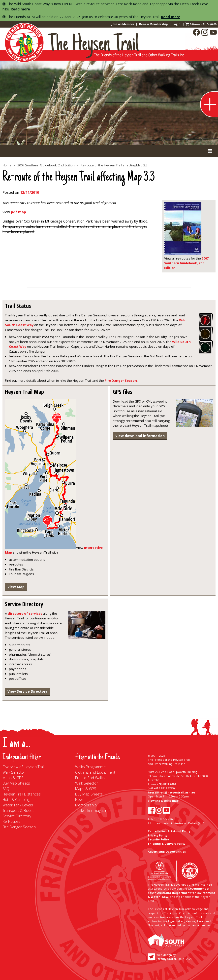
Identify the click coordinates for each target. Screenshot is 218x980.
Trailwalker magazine (92, 810)
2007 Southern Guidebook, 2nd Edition (46, 165)
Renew (153, 24)
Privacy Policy (158, 835)
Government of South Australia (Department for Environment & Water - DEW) (181, 893)
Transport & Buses (18, 810)
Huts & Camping (16, 799)
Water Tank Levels (18, 805)
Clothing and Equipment (95, 772)
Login (177, 24)
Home (7, 165)
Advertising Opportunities (167, 851)
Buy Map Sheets (16, 783)
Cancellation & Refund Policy (169, 831)
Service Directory (17, 816)
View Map (16, 587)
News (80, 799)
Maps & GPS (13, 778)
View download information (140, 436)
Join (123, 24)
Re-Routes (11, 821)
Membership (86, 805)
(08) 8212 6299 (167, 784)
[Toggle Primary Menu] (109, 151)
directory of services (25, 613)
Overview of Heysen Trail (23, 767)
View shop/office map (163, 801)
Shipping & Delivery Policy (167, 844)
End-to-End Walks (90, 778)
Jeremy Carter (166, 959)
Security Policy (158, 839)
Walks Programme (90, 767)
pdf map (18, 212)
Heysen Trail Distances (22, 794)
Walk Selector (14, 772)
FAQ (6, 789)
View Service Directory (27, 691)
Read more (20, 9)
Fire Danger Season (121, 380)
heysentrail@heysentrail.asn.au (171, 792)
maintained (203, 885)
